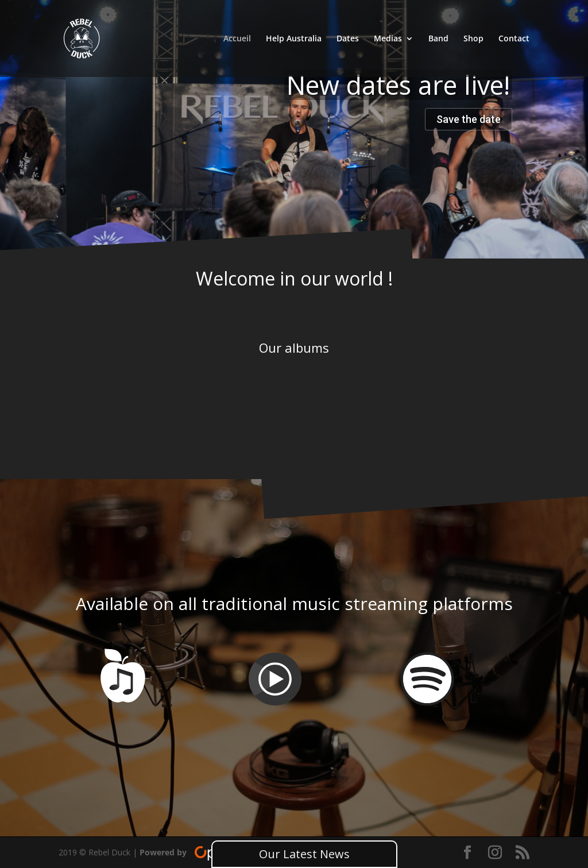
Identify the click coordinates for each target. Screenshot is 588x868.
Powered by (205, 852)
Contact (514, 39)
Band (438, 39)
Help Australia (294, 39)
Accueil (237, 39)
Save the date (469, 119)
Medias (388, 39)
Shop (473, 39)
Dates (348, 39)
